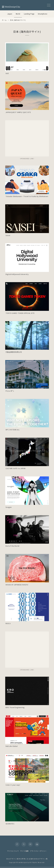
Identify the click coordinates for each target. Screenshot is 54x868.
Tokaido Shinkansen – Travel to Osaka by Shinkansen (27, 196)
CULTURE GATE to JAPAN (15, 468)
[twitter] (24, 844)
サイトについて (13, 851)
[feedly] (37, 844)
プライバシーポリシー (38, 851)
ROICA (8, 623)
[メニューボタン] (49, 5)
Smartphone (43, 14)
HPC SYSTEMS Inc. (13, 430)
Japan (10, 14)
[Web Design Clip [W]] (11, 7)
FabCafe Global (12, 746)
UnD (7, 73)
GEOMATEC (10, 824)
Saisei (8, 235)
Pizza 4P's (10, 391)
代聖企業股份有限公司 (14, 352)
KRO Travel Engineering (15, 707)
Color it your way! (13, 785)
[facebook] (17, 844)
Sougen (9, 507)
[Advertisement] (27, 138)
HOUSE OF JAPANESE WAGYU (17, 585)
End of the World (12, 546)
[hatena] (30, 844)
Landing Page (29, 14)
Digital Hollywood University (17, 274)
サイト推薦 (24, 851)
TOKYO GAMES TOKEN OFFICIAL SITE (20, 313)
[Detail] (46, 68)
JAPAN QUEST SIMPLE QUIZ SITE (18, 112)
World (18, 14)
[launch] (27, 57)
